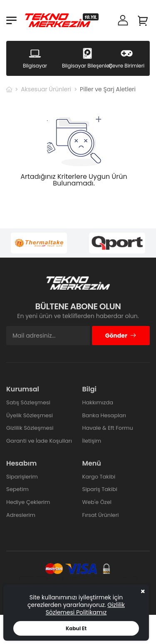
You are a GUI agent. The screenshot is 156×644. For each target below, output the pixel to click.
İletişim (92, 441)
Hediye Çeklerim (28, 502)
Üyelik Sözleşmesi (30, 415)
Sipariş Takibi (100, 489)
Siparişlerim (22, 477)
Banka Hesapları (104, 415)
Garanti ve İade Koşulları (39, 441)
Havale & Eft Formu (108, 428)
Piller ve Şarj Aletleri (108, 89)
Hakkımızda (98, 402)
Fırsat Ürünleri (101, 515)
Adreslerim (21, 515)
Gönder (121, 336)
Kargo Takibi (99, 477)
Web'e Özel (97, 502)
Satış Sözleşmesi (28, 402)
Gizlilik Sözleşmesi (30, 428)
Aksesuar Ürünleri (46, 89)
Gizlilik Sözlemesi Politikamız (85, 609)
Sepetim (17, 489)
